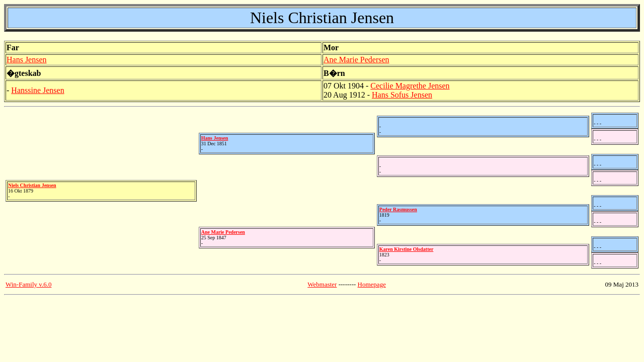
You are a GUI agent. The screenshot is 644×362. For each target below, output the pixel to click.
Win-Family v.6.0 (28, 284)
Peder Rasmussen (398, 209)
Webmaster (322, 284)
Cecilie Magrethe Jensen (410, 86)
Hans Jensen (27, 60)
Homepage (372, 284)
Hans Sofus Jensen (402, 95)
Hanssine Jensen (37, 90)
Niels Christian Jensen (32, 185)
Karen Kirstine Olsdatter (407, 249)
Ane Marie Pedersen (356, 60)
